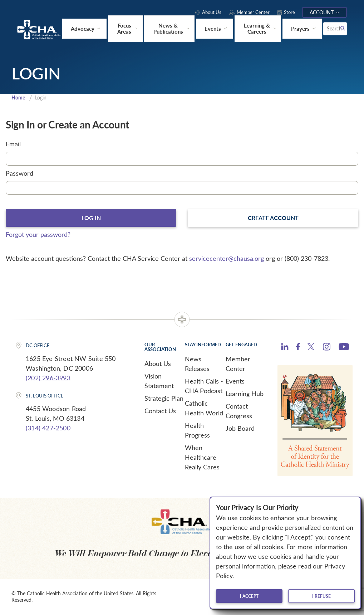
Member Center (238, 364)
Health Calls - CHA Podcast (204, 387)
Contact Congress (239, 412)
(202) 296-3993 (48, 378)
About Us (158, 364)
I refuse (321, 596)
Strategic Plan (164, 399)
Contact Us (160, 411)
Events (235, 382)
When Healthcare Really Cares (202, 458)
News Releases (197, 364)
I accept (249, 596)
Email (13, 144)
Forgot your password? (38, 235)
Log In (91, 218)
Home (19, 97)
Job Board (240, 429)
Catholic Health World (204, 409)
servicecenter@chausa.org (227, 259)
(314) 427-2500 (48, 429)
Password (19, 173)
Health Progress (197, 431)
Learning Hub (245, 394)
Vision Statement (159, 382)
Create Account (273, 218)
